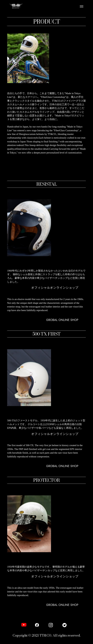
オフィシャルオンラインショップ (55, 288)
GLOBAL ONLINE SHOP (21, 314)
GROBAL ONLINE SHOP (62, 320)
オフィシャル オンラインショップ (26, 295)
